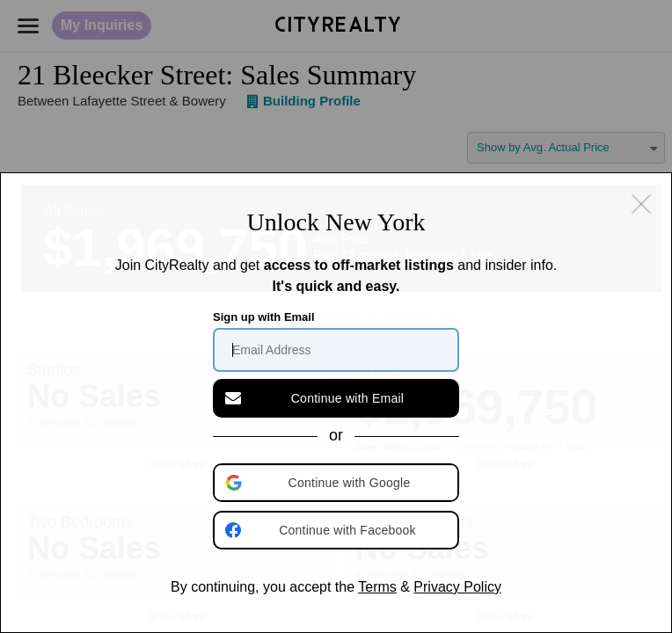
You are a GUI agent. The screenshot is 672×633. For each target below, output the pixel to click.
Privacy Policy (457, 587)
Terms (377, 587)
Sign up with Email (264, 317)
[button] (338, 483)
